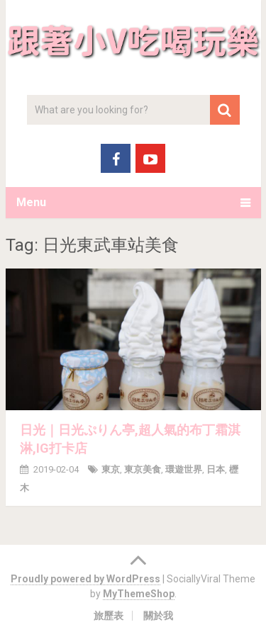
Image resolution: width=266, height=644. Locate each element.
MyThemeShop (139, 594)
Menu (31, 202)
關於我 (158, 616)
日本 (216, 469)
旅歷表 (109, 616)
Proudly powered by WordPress (85, 579)
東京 (111, 469)
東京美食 (143, 469)
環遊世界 (184, 469)
